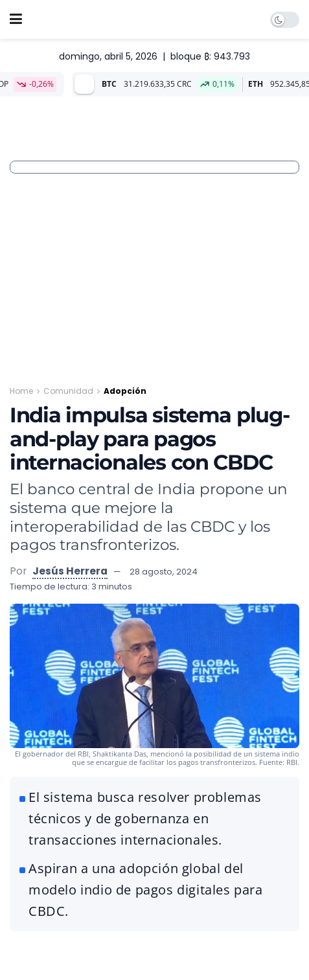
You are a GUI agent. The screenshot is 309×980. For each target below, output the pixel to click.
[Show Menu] (16, 19)
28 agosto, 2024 (164, 572)
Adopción (125, 391)
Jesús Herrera (70, 571)
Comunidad (68, 391)
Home (21, 391)
